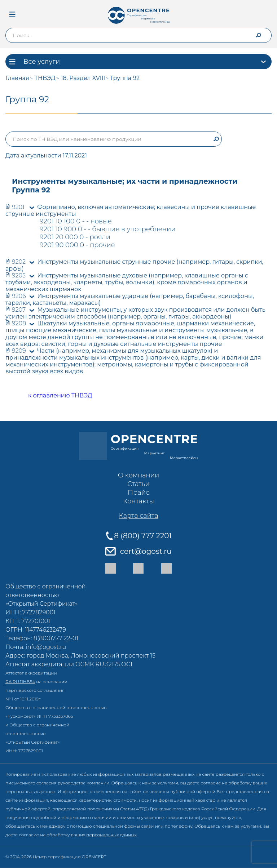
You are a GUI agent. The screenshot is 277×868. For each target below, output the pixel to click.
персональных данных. (112, 835)
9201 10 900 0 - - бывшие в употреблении (107, 229)
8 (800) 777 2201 (143, 536)
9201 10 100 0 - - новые (76, 221)
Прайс (138, 493)
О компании (138, 475)
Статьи (138, 484)
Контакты (138, 501)
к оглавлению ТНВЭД (52, 396)
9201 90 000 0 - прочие (77, 245)
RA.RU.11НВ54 (20, 682)
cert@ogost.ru (146, 551)
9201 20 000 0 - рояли (75, 237)
